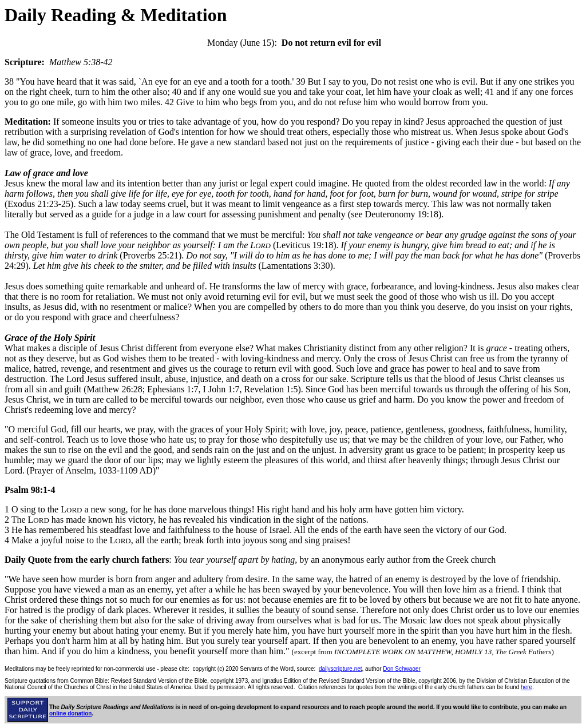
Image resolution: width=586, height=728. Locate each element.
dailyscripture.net (340, 669)
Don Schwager (402, 669)
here (526, 687)
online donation (70, 713)
